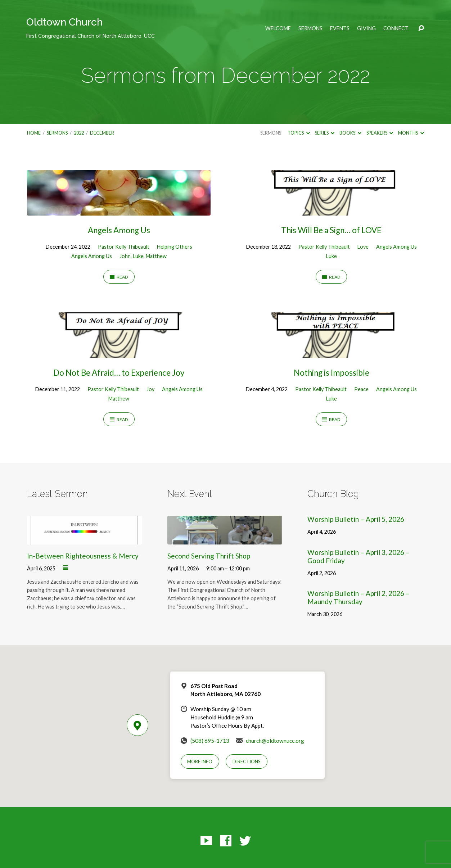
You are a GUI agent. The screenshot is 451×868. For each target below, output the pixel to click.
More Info (200, 761)
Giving (366, 28)
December (102, 133)
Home (34, 133)
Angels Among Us (119, 230)
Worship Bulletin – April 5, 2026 (356, 519)
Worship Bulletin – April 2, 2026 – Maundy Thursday (358, 597)
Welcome (278, 28)
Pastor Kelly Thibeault (124, 247)
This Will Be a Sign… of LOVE (331, 230)
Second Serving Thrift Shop (209, 556)
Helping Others (175, 247)
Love (363, 247)
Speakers (380, 133)
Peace (361, 389)
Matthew (156, 256)
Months (411, 133)
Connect (396, 28)
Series (325, 133)
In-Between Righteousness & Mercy (83, 556)
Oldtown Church (91, 28)
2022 (79, 133)
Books (350, 133)
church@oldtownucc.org (275, 741)
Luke (138, 256)
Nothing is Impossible (332, 373)
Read (119, 277)
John (125, 256)
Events (340, 28)
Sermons (310, 28)
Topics (299, 133)
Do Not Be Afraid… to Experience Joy (119, 373)
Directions (247, 761)
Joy (150, 389)
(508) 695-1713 (210, 741)
